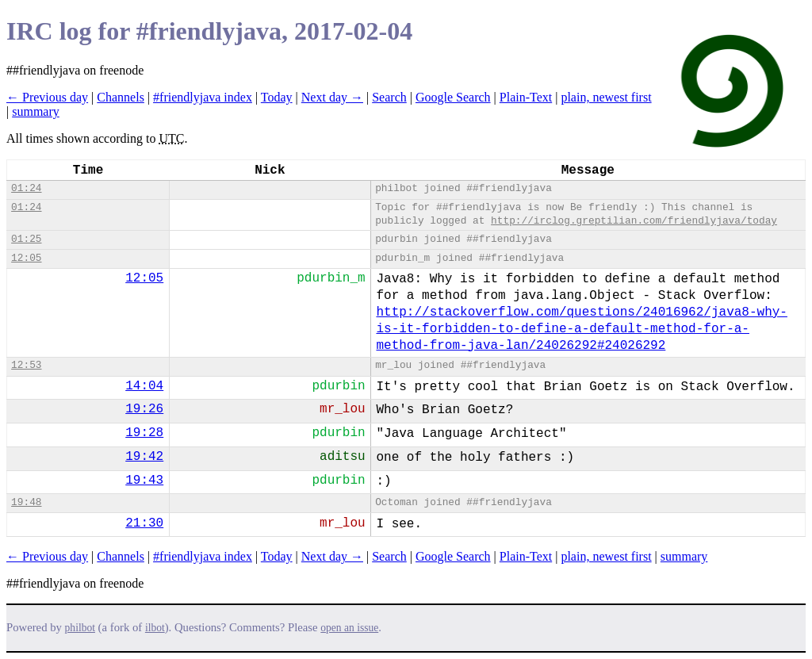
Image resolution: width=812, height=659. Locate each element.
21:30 (144, 523)
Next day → (332, 97)
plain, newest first (606, 97)
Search (389, 97)
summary (36, 111)
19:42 (144, 457)
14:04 (144, 386)
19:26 (144, 409)
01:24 (26, 188)
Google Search (453, 97)
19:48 (26, 502)
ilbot (155, 628)
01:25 (26, 239)
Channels (121, 97)
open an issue (349, 628)
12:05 (26, 258)
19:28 (144, 433)
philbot (80, 628)
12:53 (26, 365)
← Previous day (47, 97)
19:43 (144, 481)
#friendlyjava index (203, 97)
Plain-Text (526, 97)
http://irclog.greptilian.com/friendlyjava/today (634, 221)
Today (277, 97)
